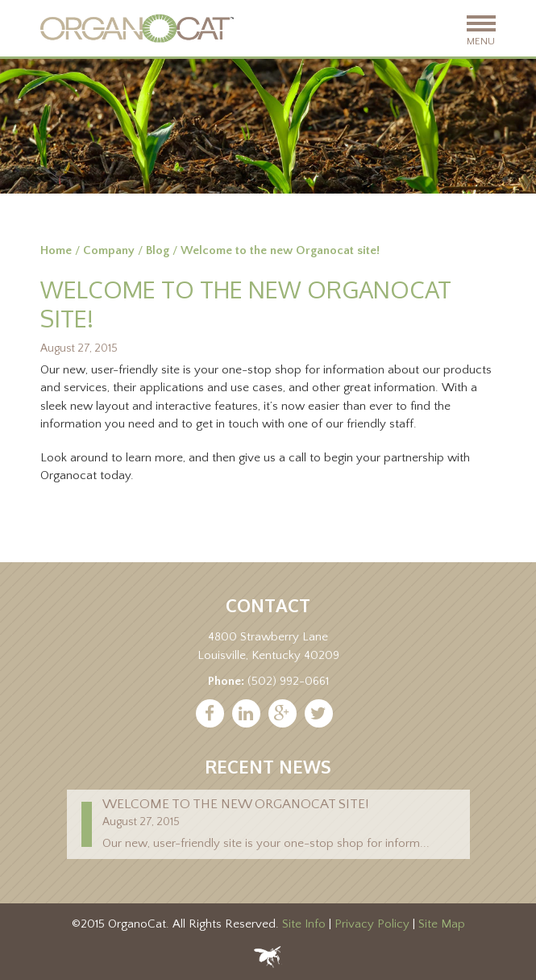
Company (109, 250)
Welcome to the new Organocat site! (235, 804)
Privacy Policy (372, 924)
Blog (158, 250)
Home (56, 250)
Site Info (304, 924)
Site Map (442, 924)
